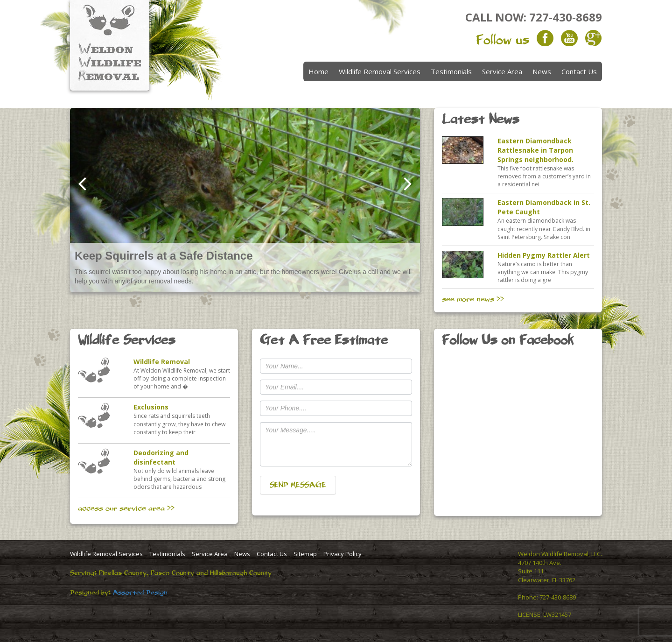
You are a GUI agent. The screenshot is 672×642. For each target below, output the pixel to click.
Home (318, 71)
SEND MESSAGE (298, 485)
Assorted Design (140, 593)
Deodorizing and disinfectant (161, 457)
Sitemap (305, 554)
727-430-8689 (566, 17)
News (542, 71)
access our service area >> (126, 508)
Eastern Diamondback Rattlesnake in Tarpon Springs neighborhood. (535, 150)
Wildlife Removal (162, 362)
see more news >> (473, 299)
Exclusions (151, 407)
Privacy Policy (343, 554)
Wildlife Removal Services (380, 71)
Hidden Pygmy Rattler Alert (544, 255)
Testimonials (451, 71)
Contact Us (579, 71)
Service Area (502, 71)
